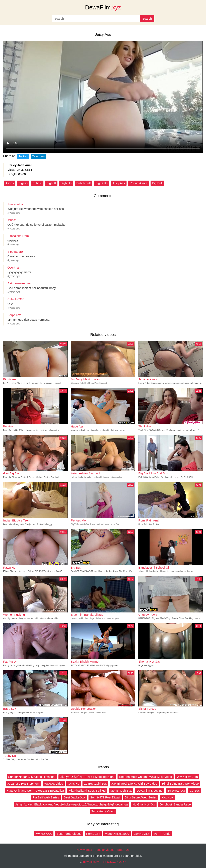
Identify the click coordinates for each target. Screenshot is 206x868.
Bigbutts (66, 183)
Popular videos (104, 850)
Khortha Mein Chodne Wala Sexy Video (146, 777)
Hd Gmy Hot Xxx (144, 804)
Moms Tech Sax (121, 791)
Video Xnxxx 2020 (117, 834)
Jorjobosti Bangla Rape (175, 804)
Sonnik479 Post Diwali (105, 797)
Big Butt (157, 183)
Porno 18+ (93, 834)
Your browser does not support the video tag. (103, 97)
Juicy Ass (119, 183)
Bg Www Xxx (176, 791)
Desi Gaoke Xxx (75, 797)
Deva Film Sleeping (150, 791)
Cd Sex (194, 791)
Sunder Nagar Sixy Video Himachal (32, 777)
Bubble (37, 183)
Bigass (23, 183)
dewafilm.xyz (92, 862)
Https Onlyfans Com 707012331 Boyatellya (35, 791)
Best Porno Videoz (69, 834)
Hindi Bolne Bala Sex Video (180, 784)
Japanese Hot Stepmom (23, 784)
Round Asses (139, 183)
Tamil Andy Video (103, 811)
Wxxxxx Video (54, 784)
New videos (84, 850)
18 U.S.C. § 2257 (114, 862)
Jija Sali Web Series (46, 797)
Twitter (23, 156)
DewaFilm (103, 7)
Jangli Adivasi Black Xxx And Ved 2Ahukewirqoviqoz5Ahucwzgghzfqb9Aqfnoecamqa (71, 804)
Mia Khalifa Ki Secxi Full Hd (87, 791)
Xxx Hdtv (168, 797)
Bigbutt (51, 183)
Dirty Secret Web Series (141, 797)
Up (128, 850)
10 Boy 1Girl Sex (95, 784)
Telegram (38, 156)
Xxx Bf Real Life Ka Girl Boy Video (134, 784)
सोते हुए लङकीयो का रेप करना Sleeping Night (87, 777)
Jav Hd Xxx (142, 834)
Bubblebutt (84, 183)
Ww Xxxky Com (187, 777)
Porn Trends (162, 834)
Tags (120, 850)
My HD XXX (44, 834)
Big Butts (101, 183)
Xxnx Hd (74, 784)
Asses (10, 183)
